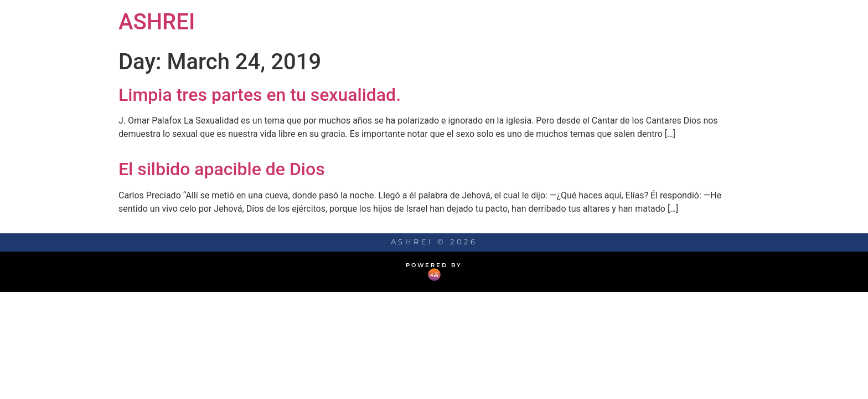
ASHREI (157, 22)
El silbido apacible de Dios (222, 169)
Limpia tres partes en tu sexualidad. (260, 95)
